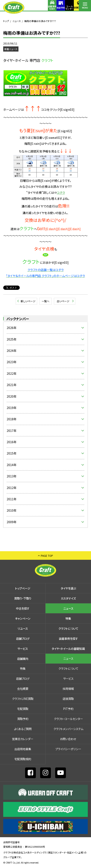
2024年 (12, 351)
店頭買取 (68, 699)
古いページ (63, 301)
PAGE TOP (47, 556)
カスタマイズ (68, 598)
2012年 (12, 488)
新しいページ (28, 301)
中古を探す (23, 608)
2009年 (12, 522)
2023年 (12, 362)
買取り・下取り (23, 598)
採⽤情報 (68, 689)
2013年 (12, 476)
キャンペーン (23, 618)
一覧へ (45, 301)
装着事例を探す (36, 7)
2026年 (12, 328)
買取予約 (23, 719)
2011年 (12, 499)
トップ (6, 21)
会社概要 (23, 689)
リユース (23, 629)
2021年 (12, 385)
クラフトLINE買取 (23, 699)
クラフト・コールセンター (68, 719)
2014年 (12, 465)
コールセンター (61, 7)
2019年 (12, 408)
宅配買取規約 (23, 759)
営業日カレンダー (23, 739)
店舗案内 (73, 7)
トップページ (23, 588)
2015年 (12, 453)
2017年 (12, 431)
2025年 (12, 339)
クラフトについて (68, 629)
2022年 (12, 373)
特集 (68, 618)
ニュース (17, 21)
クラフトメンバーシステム (68, 729)
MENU (85, 8)
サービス (23, 649)
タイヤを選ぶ (68, 588)
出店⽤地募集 (23, 749)
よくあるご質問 (23, 729)
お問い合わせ (68, 739)
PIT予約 (68, 709)
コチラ (61, 193)
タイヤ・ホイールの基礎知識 (68, 649)
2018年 (12, 419)
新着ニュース (11, 49)
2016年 (12, 442)
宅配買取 (23, 709)
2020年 (12, 396)
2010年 (12, 510)
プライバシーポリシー (68, 749)
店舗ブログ (23, 639)
